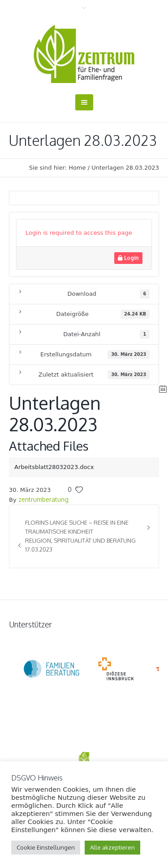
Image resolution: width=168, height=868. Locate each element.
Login (128, 258)
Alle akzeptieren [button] (112, 847)
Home (77, 168)
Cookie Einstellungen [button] (46, 847)
